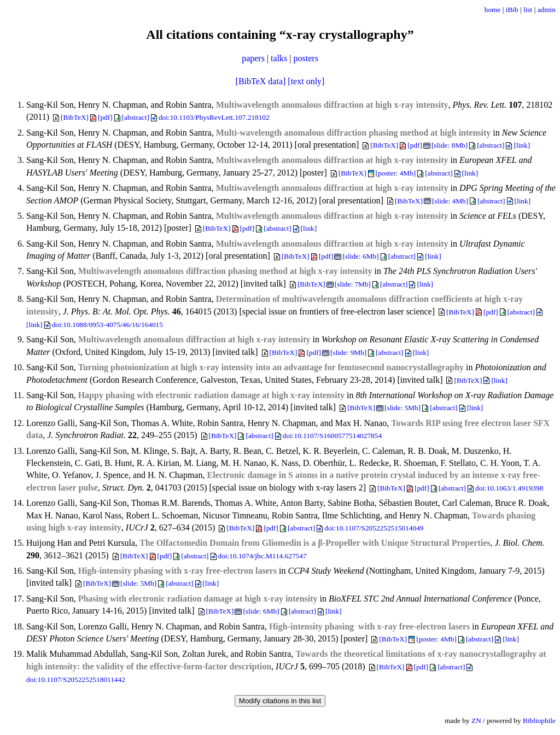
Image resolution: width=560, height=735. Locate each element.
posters (306, 58)
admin (547, 10)
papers (253, 58)
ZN (476, 721)
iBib (512, 10)
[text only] (306, 81)
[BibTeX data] (261, 81)
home (493, 10)
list (528, 10)
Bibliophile (539, 721)
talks (279, 58)
